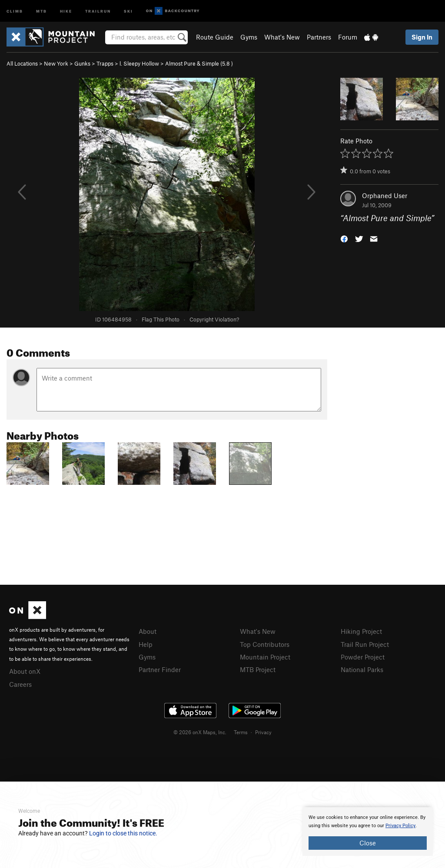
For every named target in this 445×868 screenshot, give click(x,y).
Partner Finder (160, 669)
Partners (319, 37)
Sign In (422, 37)
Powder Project (363, 657)
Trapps (105, 63)
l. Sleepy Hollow (139, 63)
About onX (25, 671)
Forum (348, 37)
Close (368, 843)
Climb (15, 11)
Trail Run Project (365, 644)
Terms (241, 732)
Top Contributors (265, 644)
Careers (20, 684)
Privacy (263, 732)
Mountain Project (265, 657)
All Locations (22, 63)
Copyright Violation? (214, 319)
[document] (368, 832)
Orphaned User (385, 195)
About (148, 631)
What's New (282, 37)
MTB (42, 11)
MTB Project (258, 669)
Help (146, 644)
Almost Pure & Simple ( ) (199, 63)
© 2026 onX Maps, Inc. (200, 732)
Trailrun (98, 11)
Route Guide (215, 37)
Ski (128, 11)
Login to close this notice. (123, 833)
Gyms (249, 37)
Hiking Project (361, 631)
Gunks (82, 63)
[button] (344, 238)
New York (56, 63)
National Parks (362, 669)
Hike (66, 11)
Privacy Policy (400, 826)
